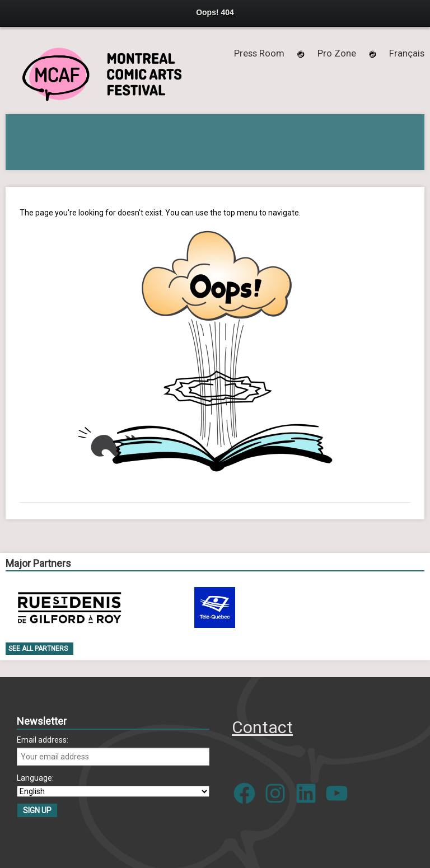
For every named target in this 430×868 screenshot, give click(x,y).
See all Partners (38, 649)
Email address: (43, 740)
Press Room (259, 53)
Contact (262, 727)
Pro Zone (337, 53)
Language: (35, 778)
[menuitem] (407, 53)
